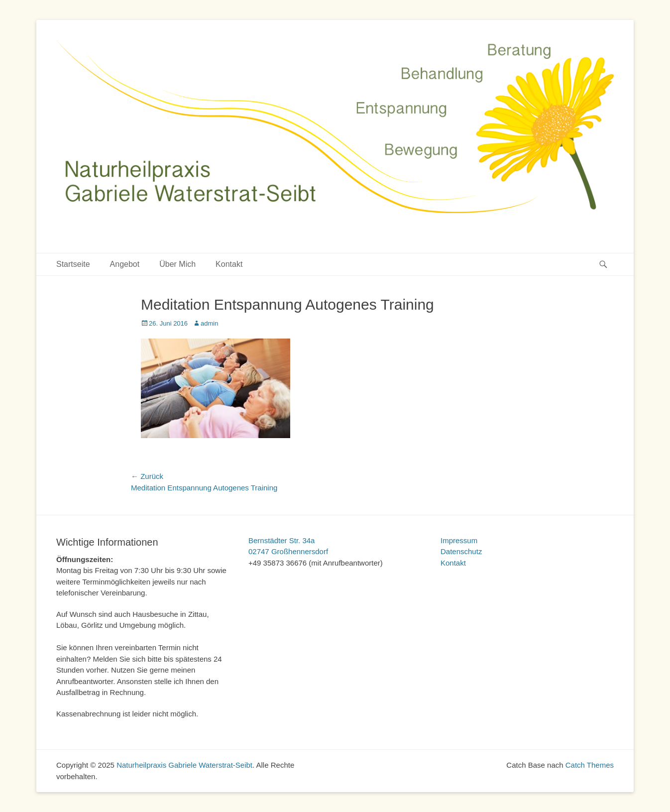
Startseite (73, 264)
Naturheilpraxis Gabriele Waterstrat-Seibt (184, 765)
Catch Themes (590, 765)
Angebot (125, 264)
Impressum (459, 540)
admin (209, 323)
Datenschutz (461, 551)
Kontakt (229, 264)
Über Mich (177, 264)
